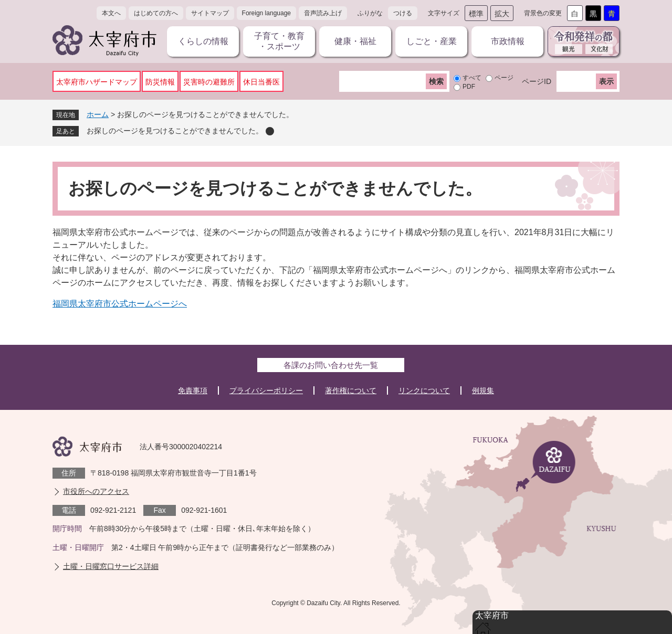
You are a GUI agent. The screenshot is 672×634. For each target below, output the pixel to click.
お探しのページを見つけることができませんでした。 (175, 131)
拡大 (502, 14)
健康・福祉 (355, 41)
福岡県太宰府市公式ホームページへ (120, 304)
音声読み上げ (323, 13)
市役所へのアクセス (96, 491)
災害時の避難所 (209, 82)
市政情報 (508, 41)
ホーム (98, 114)
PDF (469, 87)
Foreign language (266, 13)
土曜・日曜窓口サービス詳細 (111, 566)
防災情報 (160, 82)
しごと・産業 (432, 41)
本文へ (111, 13)
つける (403, 13)
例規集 (483, 390)
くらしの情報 (203, 41)
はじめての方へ (156, 13)
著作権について (351, 390)
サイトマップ (210, 13)
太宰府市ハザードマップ (97, 82)
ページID (537, 81)
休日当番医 (261, 82)
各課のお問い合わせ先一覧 (331, 365)
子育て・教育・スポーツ (279, 41)
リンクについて (424, 390)
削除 (270, 131)
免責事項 (193, 390)
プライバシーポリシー (266, 390)
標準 (476, 14)
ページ (504, 78)
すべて (472, 78)
